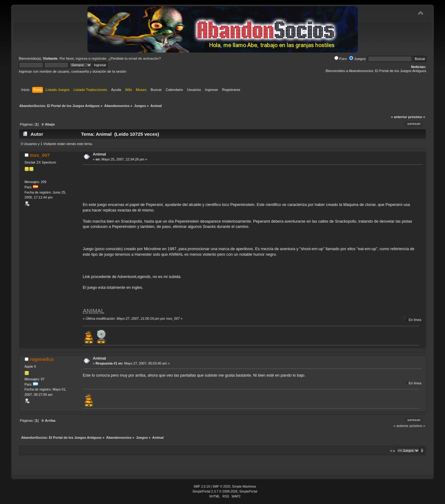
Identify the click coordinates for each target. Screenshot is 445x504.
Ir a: (393, 451)
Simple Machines (244, 487)
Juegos (357, 59)
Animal (99, 154)
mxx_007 (40, 155)
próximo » (417, 117)
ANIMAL (93, 311)
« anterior (399, 117)
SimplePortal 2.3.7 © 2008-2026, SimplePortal (225, 491)
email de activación (144, 58)
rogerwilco (42, 359)
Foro (341, 59)
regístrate (99, 58)
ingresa (82, 58)
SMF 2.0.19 (202, 487)
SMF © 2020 (222, 487)
